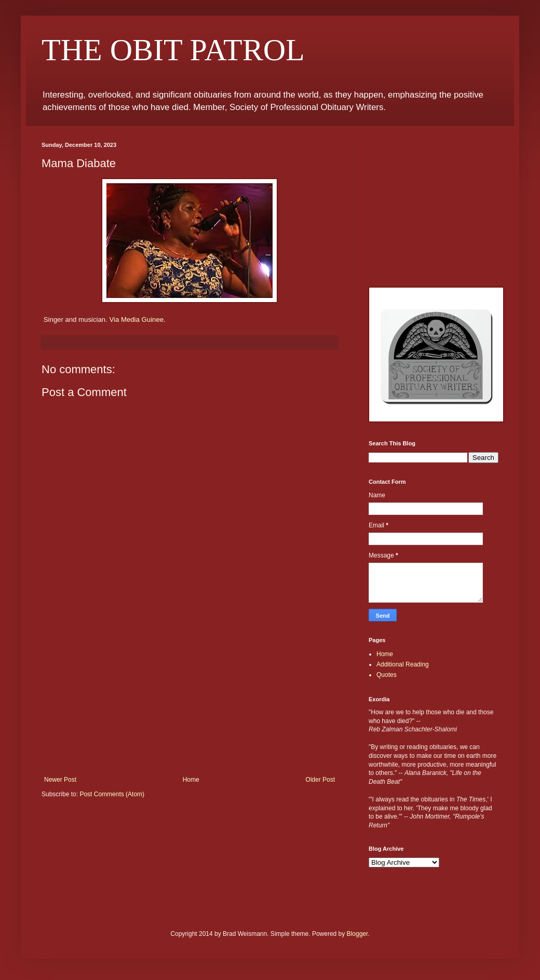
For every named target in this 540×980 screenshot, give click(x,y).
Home (191, 780)
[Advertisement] (190, 698)
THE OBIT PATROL (173, 50)
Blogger (357, 934)
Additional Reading (403, 664)
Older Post (320, 780)
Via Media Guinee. (137, 319)
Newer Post (60, 780)
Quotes (387, 675)
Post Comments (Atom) (112, 794)
